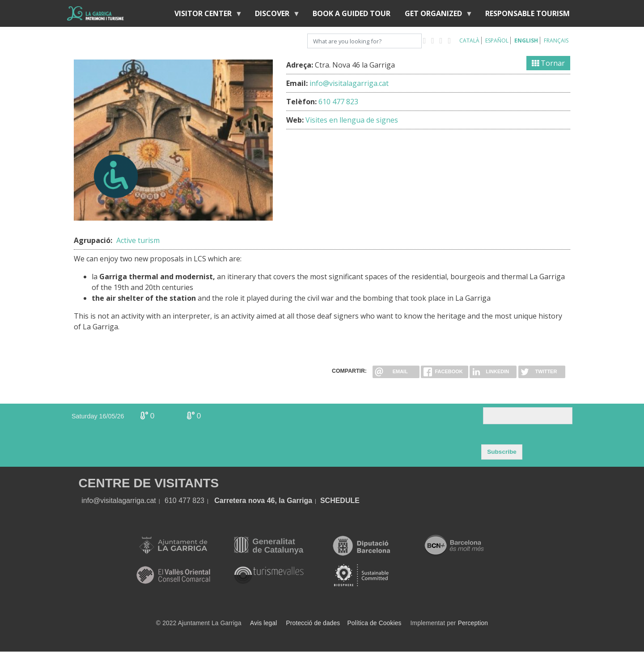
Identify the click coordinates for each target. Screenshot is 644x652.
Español (497, 40)
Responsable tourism (527, 13)
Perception (473, 623)
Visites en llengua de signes (352, 120)
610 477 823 (338, 102)
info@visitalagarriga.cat (349, 83)
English (526, 40)
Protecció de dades (313, 623)
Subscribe (502, 452)
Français (556, 40)
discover (274, 15)
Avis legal (263, 623)
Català (469, 40)
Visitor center (205, 15)
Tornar (548, 63)
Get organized (435, 15)
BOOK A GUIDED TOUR (352, 13)
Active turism (138, 240)
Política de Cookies (374, 623)
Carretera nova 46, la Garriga (263, 501)
